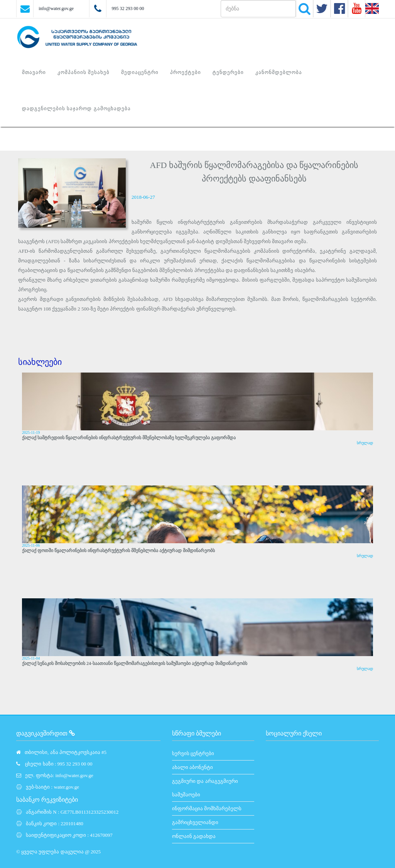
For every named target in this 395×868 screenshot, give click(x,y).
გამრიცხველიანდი (195, 822)
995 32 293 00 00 (128, 8)
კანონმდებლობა (279, 72)
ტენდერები (228, 72)
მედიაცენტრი (140, 72)
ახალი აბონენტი (192, 767)
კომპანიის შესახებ (84, 72)
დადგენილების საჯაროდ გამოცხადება (76, 108)
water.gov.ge (66, 787)
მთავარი (34, 72)
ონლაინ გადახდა (194, 836)
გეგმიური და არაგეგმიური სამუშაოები (205, 788)
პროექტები (186, 72)
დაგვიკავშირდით (46, 733)
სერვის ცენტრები (193, 753)
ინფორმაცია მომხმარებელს (207, 808)
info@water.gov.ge (56, 8)
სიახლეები (40, 362)
